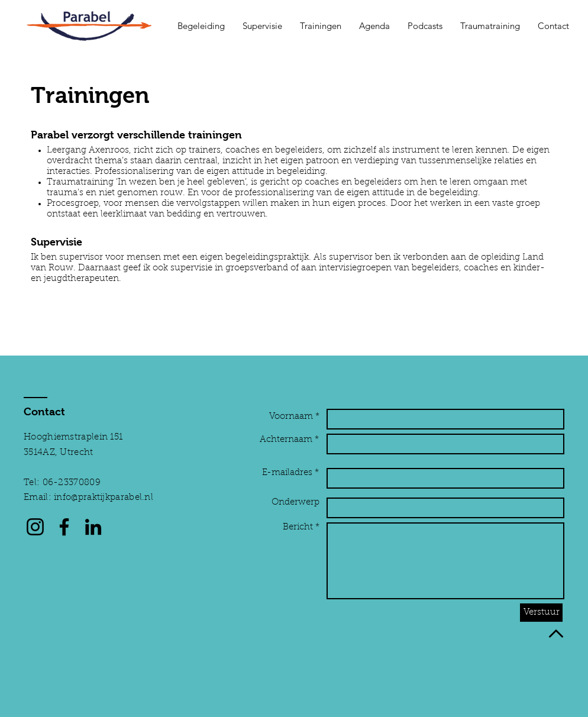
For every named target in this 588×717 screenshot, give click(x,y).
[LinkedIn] (93, 527)
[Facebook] (64, 527)
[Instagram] (35, 527)
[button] (201, 26)
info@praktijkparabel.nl (104, 498)
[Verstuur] (541, 613)
